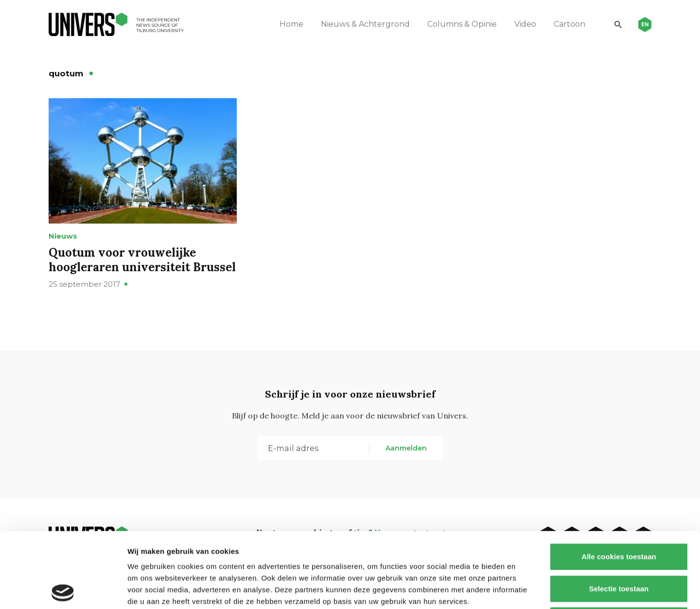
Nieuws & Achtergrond (365, 24)
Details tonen (525, 590)
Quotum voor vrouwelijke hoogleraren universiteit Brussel (142, 260)
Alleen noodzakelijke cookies (619, 545)
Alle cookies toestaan (619, 481)
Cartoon (569, 24)
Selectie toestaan (619, 513)
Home (291, 24)
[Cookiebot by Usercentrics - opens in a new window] (63, 590)
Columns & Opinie (462, 24)
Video (525, 24)
